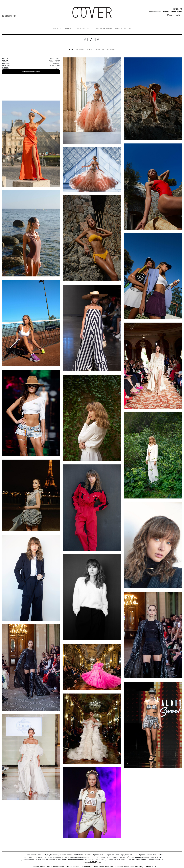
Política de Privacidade (55, 867)
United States (176, 12)
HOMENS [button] (68, 28)
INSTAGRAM (111, 50)
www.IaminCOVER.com (92, 862)
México (152, 12)
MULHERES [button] (57, 28)
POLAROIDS (80, 50)
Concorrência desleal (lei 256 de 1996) (99, 867)
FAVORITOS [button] (174, 15)
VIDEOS (89, 50)
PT (181, 9)
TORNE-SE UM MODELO (103, 28)
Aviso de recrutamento (74, 867)
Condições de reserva (37, 867)
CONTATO (118, 28)
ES (177, 9)
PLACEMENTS (80, 28)
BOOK (71, 50)
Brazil (167, 12)
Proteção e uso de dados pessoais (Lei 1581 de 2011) (135, 867)
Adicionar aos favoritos (31, 72)
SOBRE (90, 28)
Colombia (160, 12)
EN (174, 9)
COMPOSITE (99, 50)
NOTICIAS (128, 28)
